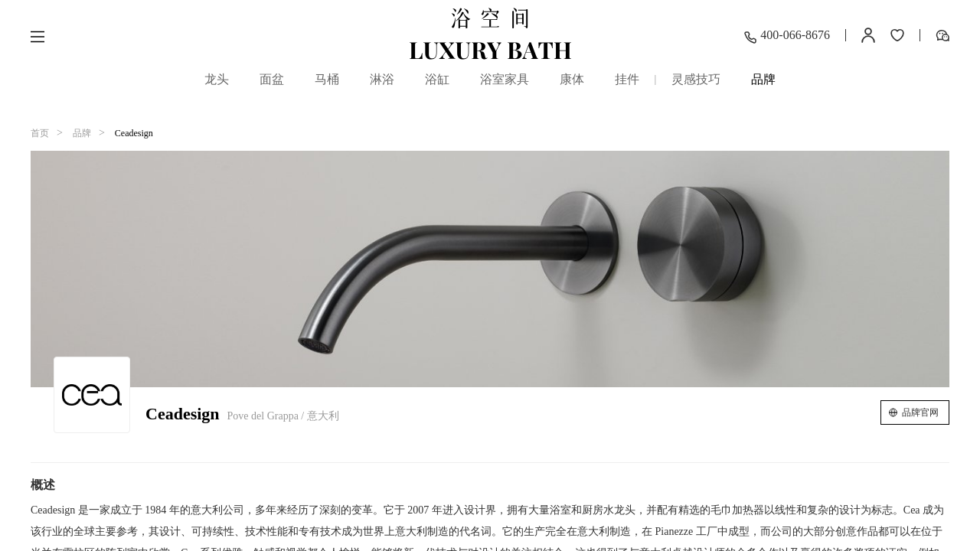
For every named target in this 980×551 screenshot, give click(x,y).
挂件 (627, 79)
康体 (572, 79)
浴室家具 (505, 79)
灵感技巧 (696, 79)
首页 (40, 133)
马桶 (327, 79)
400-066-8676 (787, 37)
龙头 (217, 79)
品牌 (763, 82)
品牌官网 (920, 412)
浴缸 (437, 79)
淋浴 (382, 79)
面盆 (272, 79)
